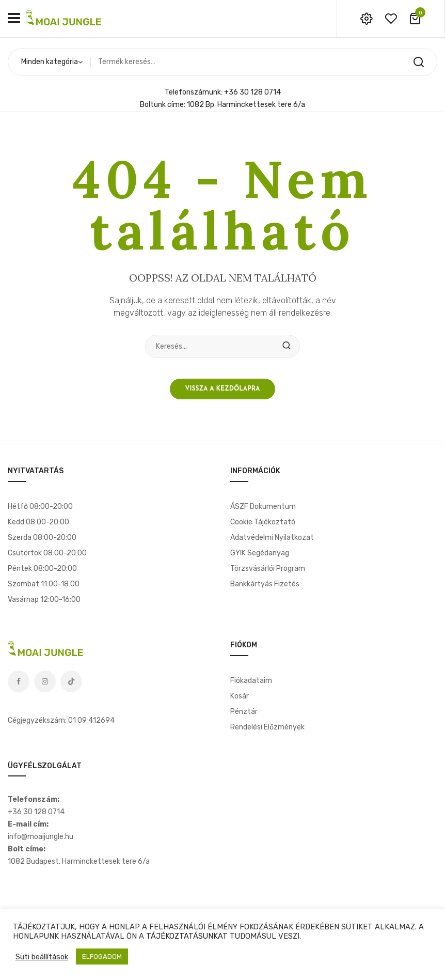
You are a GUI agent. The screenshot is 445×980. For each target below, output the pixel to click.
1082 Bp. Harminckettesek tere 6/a (246, 105)
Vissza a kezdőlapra (223, 389)
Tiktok (71, 681)
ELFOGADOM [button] (102, 956)
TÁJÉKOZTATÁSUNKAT (187, 936)
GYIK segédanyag (260, 553)
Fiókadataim (251, 681)
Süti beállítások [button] (42, 957)
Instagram (45, 681)
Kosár (240, 696)
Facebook (19, 681)
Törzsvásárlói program (268, 569)
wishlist (391, 19)
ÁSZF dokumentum (263, 507)
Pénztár (244, 712)
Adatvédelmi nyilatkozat (272, 538)
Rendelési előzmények (267, 727)
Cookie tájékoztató (263, 522)
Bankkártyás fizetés (265, 584)
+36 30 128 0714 (252, 92)
